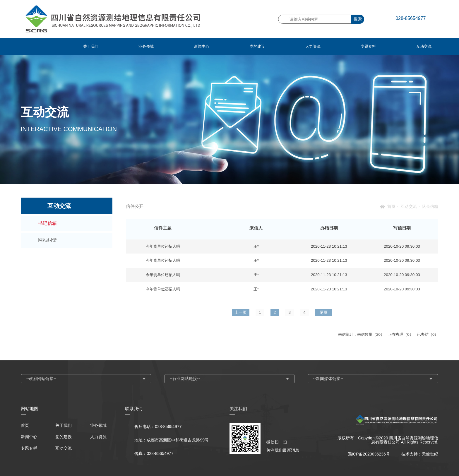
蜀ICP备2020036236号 (369, 454)
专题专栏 (29, 448)
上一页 (241, 312)
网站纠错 (47, 240)
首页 (391, 206)
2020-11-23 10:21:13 (329, 246)
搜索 (358, 19)
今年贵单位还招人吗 (163, 246)
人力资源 (98, 437)
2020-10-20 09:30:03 (402, 246)
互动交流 (409, 206)
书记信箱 (47, 223)
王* (256, 246)
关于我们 (64, 425)
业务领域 (98, 425)
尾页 (323, 312)
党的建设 (64, 437)
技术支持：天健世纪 (420, 454)
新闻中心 (29, 437)
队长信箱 (430, 206)
